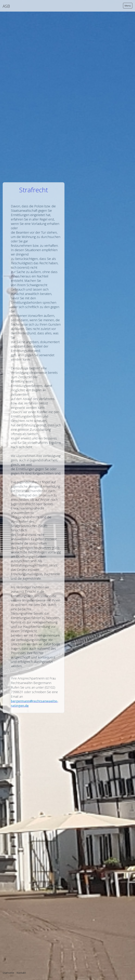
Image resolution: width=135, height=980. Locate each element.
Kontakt (21, 973)
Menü (128, 6)
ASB (6, 6)
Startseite (8, 973)
